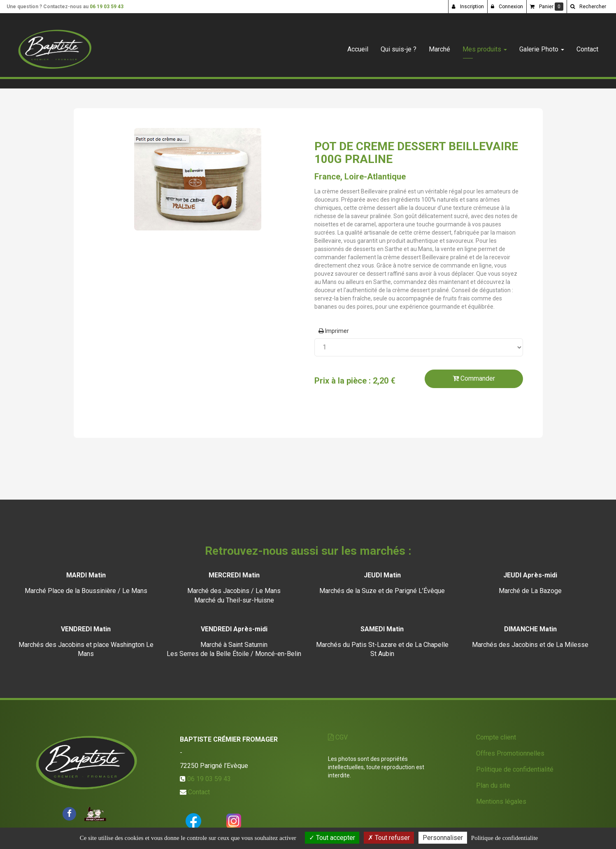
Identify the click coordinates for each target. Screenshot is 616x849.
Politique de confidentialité (515, 769)
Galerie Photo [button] (542, 46)
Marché (439, 46)
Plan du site (493, 785)
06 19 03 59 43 (107, 7)
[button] (588, 7)
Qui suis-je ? (399, 46)
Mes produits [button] (485, 46)
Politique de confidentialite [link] (504, 838)
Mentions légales (501, 801)
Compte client (496, 737)
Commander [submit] (474, 378)
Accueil (358, 46)
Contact (587, 46)
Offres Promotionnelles (510, 753)
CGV (338, 737)
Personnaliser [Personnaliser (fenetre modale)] (443, 838)
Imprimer (334, 331)
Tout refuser (389, 838)
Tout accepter (332, 838)
